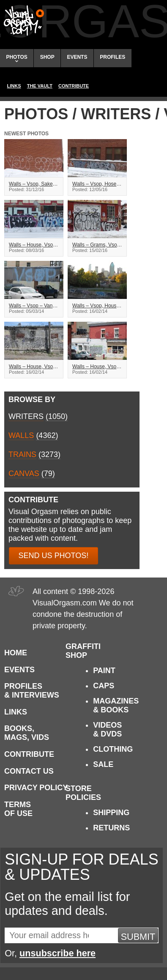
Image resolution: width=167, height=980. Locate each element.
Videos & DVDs (107, 730)
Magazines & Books (116, 705)
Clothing (113, 749)
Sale (103, 764)
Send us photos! (54, 556)
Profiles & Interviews (32, 691)
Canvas (24, 474)
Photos (16, 58)
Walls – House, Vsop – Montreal (34, 245)
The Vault (40, 86)
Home (16, 653)
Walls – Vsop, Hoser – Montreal (97, 184)
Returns (111, 828)
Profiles (112, 57)
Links (14, 86)
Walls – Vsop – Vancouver (34, 306)
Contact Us (29, 771)
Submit (138, 937)
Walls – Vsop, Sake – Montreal (34, 184)
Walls (21, 435)
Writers (26, 416)
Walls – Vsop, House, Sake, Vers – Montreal (97, 306)
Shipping (111, 813)
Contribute (74, 86)
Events (77, 57)
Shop (47, 57)
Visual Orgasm (22, 21)
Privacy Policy (36, 788)
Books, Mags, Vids (27, 733)
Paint (104, 671)
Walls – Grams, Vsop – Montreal (97, 245)
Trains (22, 454)
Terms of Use (18, 809)
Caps (104, 686)
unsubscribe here (57, 953)
